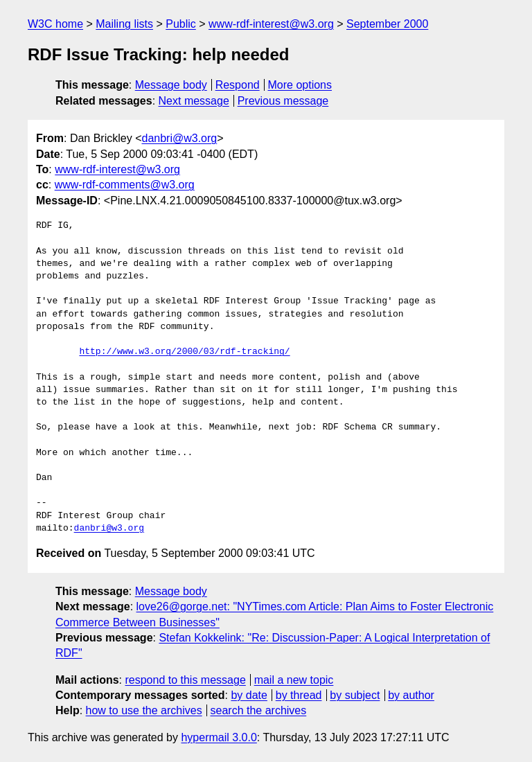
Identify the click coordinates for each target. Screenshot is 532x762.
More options (300, 85)
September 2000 (387, 24)
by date (249, 695)
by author (411, 695)
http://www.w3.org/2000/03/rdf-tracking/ (184, 352)
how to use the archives (144, 710)
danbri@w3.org (179, 138)
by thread (299, 695)
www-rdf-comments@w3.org (125, 185)
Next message (194, 101)
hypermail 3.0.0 (219, 737)
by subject (355, 695)
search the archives (259, 710)
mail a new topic (294, 680)
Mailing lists (124, 24)
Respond (238, 85)
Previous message (283, 101)
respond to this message (185, 680)
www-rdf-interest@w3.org (271, 24)
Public (181, 24)
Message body (171, 85)
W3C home (55, 24)
